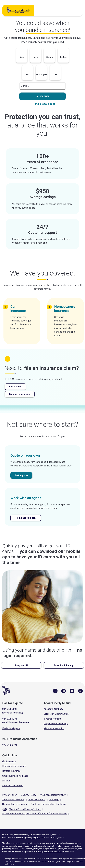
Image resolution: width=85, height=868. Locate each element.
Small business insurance (15, 776)
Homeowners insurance (14, 766)
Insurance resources (13, 786)
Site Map (54, 800)
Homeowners (65, 309)
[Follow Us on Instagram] (64, 691)
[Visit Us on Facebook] (55, 691)
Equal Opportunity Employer (29, 838)
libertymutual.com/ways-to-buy (51, 852)
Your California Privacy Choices (25, 809)
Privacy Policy (10, 795)
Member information (54, 728)
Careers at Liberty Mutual (56, 714)
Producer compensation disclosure (49, 804)
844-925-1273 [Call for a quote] (10, 719)
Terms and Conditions (13, 800)
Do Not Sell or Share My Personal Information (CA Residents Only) (36, 814)
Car (19, 309)
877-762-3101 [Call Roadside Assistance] (10, 745)
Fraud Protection (37, 800)
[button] (22, 56)
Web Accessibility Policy (53, 795)
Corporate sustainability (56, 724)
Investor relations (53, 719)
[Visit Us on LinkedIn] (80, 691)
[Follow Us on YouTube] (72, 691)
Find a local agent (44, 104)
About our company (53, 709)
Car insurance (9, 761)
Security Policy (29, 795)
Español (6, 781)
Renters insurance (11, 771)
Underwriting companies (15, 804)
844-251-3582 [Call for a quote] (10, 709)
